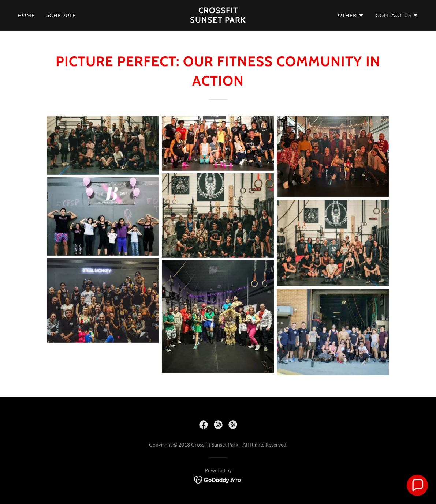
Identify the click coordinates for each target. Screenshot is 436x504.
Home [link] (26, 15)
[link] (218, 20)
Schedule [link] (61, 15)
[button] (351, 15)
